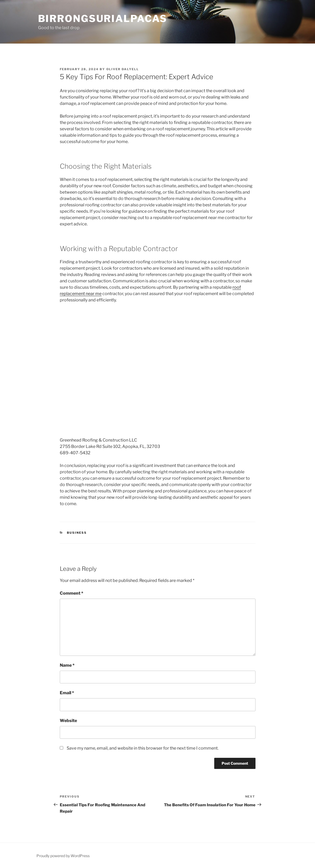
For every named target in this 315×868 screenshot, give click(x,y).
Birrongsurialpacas (103, 19)
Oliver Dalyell (123, 69)
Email (67, 693)
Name (67, 665)
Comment (72, 593)
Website (68, 721)
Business (77, 533)
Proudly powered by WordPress (63, 856)
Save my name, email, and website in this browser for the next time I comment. (143, 748)
